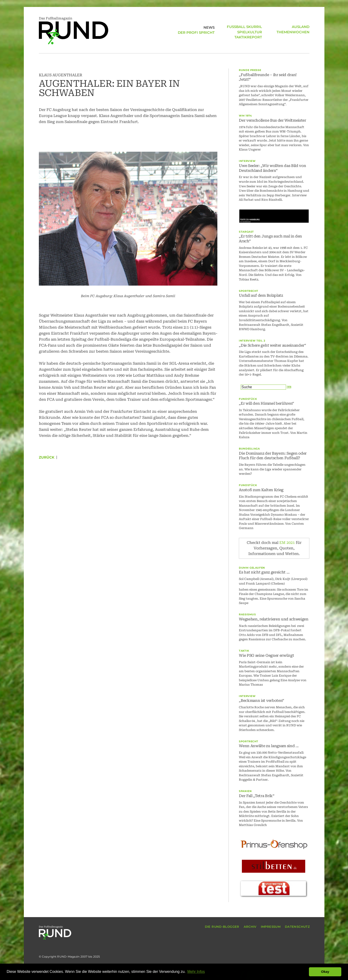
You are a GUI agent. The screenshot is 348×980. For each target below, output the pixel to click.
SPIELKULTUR (250, 27)
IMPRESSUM (271, 927)
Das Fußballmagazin (74, 31)
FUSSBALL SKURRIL (197, 37)
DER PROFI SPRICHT (196, 32)
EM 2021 (287, 543)
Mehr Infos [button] (196, 972)
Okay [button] (325, 972)
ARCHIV (250, 927)
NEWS (209, 27)
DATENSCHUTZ (297, 927)
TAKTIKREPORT (248, 32)
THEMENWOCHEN (293, 27)
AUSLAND (253, 37)
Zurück (47, 457)
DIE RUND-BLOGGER (222, 927)
